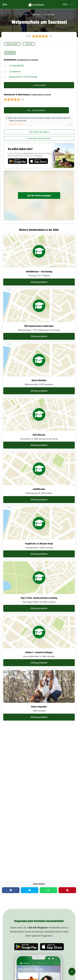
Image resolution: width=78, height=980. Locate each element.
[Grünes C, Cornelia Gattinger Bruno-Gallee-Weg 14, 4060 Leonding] (39, 641)
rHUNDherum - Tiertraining (39, 272)
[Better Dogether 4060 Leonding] (39, 695)
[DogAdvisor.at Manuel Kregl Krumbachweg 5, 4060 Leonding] (39, 532)
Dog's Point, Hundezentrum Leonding (39, 598)
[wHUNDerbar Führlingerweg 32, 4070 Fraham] (39, 478)
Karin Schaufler (39, 380)
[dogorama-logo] (36, 4)
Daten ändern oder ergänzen (39, 132)
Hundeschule (10, 53)
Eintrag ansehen (39, 282)
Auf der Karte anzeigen (39, 195)
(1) (51, 36)
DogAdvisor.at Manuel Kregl (39, 544)
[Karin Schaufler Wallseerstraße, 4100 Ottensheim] (39, 369)
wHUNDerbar (39, 489)
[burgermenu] (5, 5)
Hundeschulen (36, 15)
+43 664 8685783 (16, 66)
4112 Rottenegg (49, 15)
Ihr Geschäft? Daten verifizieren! (39, 138)
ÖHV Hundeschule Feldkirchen (39, 326)
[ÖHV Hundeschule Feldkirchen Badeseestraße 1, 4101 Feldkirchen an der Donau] (39, 315)
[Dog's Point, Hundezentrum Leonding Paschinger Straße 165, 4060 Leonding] (39, 587)
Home (26, 15)
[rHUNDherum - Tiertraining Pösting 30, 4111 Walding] (39, 260)
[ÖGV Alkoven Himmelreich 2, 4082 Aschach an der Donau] (39, 423)
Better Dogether (39, 707)
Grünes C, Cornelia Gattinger (39, 652)
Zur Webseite (15, 72)
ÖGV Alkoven (39, 435)
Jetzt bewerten (36, 110)
